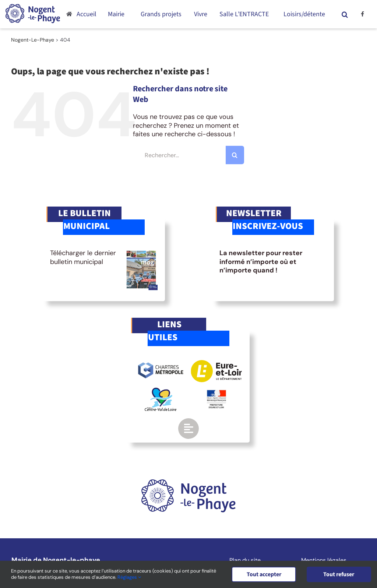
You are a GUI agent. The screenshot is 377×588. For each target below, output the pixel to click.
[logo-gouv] (216, 393)
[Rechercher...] (188, 155)
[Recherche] (235, 155)
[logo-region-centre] (161, 391)
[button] (345, 14)
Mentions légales (324, 560)
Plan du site (245, 560)
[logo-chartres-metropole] (161, 363)
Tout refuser (339, 575)
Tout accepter (264, 575)
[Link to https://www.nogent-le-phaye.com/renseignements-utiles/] (188, 429)
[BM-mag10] (141, 252)
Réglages (129, 578)
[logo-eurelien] (216, 363)
